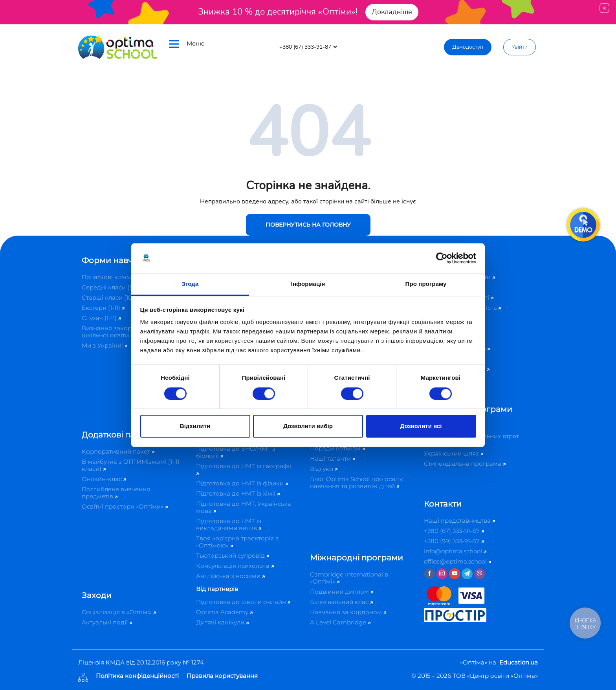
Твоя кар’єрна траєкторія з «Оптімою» (237, 542)
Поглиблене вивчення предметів (116, 493)
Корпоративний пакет (118, 451)
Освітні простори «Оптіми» (125, 506)
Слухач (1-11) (101, 318)
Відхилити (195, 426)
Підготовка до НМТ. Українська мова (244, 507)
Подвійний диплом (342, 592)
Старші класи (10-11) (113, 297)
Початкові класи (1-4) (116, 277)
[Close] (604, 8)
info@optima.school (455, 551)
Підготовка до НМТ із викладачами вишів (229, 524)
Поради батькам (337, 448)
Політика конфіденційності (137, 676)
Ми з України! (104, 345)
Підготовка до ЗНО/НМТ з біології (236, 452)
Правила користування (222, 676)
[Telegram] (467, 574)
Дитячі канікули (222, 622)
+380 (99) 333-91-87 (454, 541)
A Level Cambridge (340, 622)
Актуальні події (107, 622)
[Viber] (480, 574)
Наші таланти (333, 458)
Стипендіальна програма (465, 464)
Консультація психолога (235, 566)
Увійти (520, 47)
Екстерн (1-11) (103, 308)
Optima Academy (224, 612)
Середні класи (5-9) (113, 287)
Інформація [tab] (308, 284)
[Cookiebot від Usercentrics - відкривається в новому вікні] (442, 258)
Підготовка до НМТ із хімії (238, 493)
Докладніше (392, 12)
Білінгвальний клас (341, 602)
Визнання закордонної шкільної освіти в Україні (122, 332)
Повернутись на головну (308, 225)
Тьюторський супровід (233, 555)
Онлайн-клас (104, 479)
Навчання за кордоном (348, 612)
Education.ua (519, 662)
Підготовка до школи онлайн (243, 602)
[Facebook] (429, 574)
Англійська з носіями (230, 576)
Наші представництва (459, 521)
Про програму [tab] (426, 284)
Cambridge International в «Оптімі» (349, 578)
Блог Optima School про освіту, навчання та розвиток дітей (357, 482)
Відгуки (324, 469)
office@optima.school (457, 561)
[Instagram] (442, 574)
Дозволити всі (421, 426)
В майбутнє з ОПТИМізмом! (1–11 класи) (130, 465)
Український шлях (454, 453)
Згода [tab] (190, 284)
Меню (187, 44)
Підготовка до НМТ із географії (244, 469)
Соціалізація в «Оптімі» (119, 612)
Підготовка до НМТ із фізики (242, 483)
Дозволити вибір (308, 426)
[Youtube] (455, 574)
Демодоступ (468, 47)
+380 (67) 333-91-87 (454, 531)
